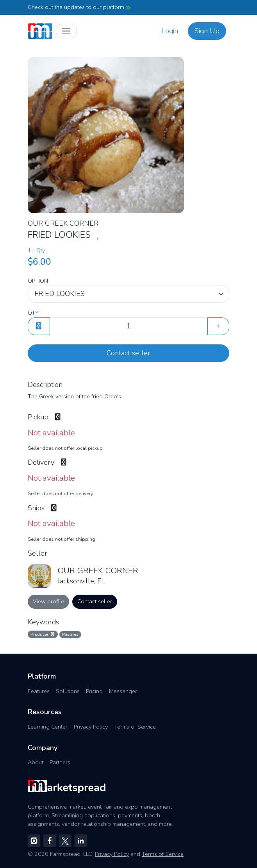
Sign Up (207, 31)
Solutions (68, 691)
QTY (33, 313)
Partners (60, 762)
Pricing (94, 691)
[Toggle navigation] (66, 31)
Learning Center (48, 727)
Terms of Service (135, 727)
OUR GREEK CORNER (63, 223)
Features (39, 691)
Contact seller (128, 353)
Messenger (123, 691)
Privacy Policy (91, 727)
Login (170, 31)
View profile (48, 601)
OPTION (38, 281)
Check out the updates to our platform (79, 7)
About (36, 762)
